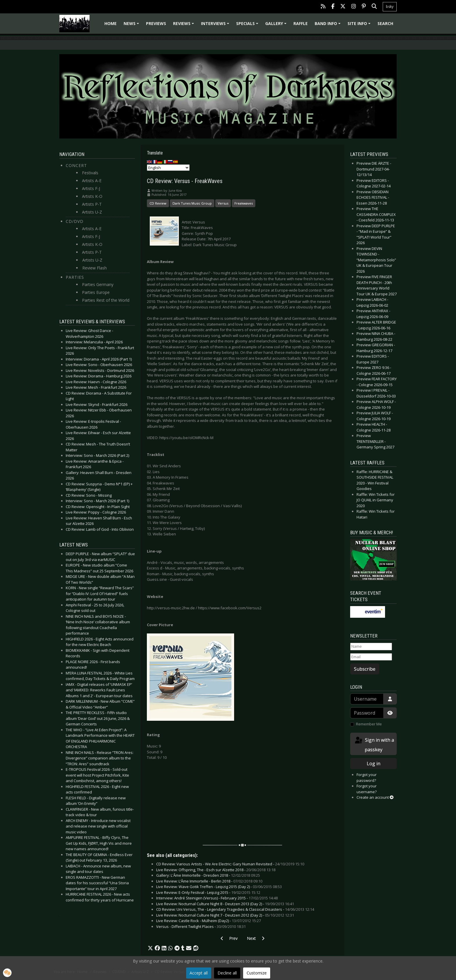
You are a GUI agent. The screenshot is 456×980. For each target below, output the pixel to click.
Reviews (184, 25)
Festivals (90, 173)
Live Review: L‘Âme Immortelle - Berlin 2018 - (209, 881)
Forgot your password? (367, 777)
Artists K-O (92, 196)
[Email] (371, 657)
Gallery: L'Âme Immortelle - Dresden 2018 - (208, 875)
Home (111, 23)
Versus (223, 203)
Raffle (301, 23)
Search (385, 23)
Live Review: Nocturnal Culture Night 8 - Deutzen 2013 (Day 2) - (225, 904)
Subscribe (365, 669)
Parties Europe (96, 292)
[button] (150, 948)
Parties (75, 277)
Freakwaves (244, 203)
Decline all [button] (227, 973)
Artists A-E (92, 181)
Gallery (277, 25)
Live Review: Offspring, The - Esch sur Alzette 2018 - (216, 870)
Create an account (375, 797)
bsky (390, 7)
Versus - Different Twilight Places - (201, 926)
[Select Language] (168, 168)
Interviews (216, 25)
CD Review (158, 203)
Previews (156, 23)
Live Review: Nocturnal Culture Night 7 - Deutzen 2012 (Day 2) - (225, 915)
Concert (76, 165)
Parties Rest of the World (106, 300)
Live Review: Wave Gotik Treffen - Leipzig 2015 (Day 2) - (219, 887)
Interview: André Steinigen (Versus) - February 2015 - (217, 898)
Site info (360, 25)
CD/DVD (75, 221)
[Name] (371, 647)
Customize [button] (257, 973)
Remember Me (369, 724)
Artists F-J (91, 188)
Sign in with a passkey (374, 744)
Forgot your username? (367, 789)
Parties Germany (98, 284)
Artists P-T (92, 204)
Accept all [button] (199, 973)
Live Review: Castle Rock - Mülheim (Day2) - (209, 921)
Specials (248, 25)
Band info (328, 25)
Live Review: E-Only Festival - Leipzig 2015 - (208, 892)
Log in (374, 764)
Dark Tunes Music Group (192, 203)
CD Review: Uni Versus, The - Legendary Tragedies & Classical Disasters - (235, 909)
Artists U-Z (92, 212)
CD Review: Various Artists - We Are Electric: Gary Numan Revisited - (230, 864)
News (132, 25)
